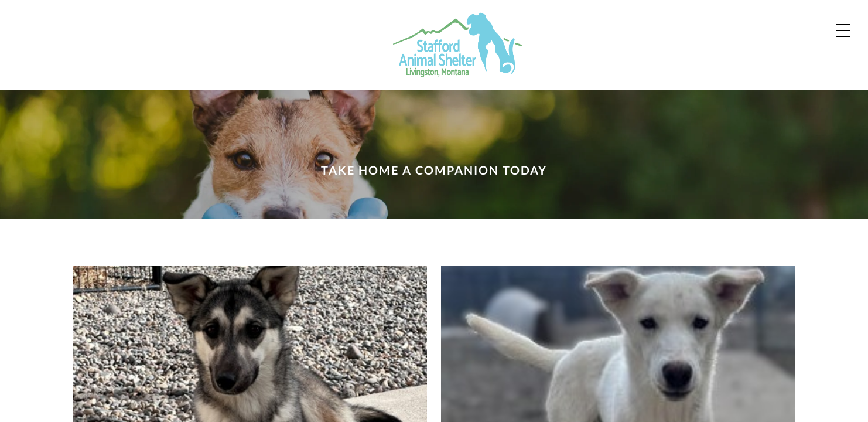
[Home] (115, 45)
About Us (709, 60)
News (641, 60)
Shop (796, 23)
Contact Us (712, 23)
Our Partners (633, 23)
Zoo (587, 60)
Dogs (484, 60)
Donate (789, 61)
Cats (538, 60)
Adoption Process (536, 23)
